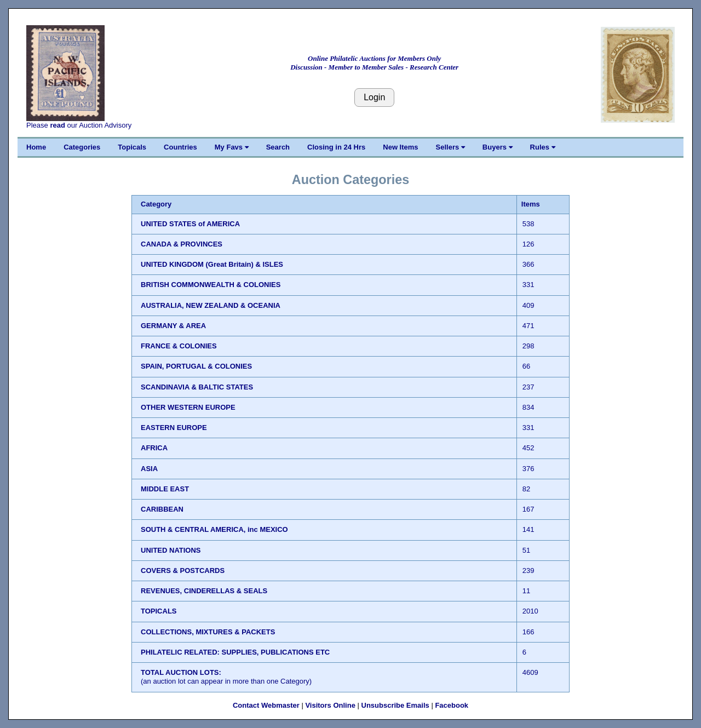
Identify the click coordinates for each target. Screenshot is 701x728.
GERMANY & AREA (173, 326)
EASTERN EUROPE (174, 428)
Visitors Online (330, 705)
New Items (400, 147)
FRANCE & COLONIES (179, 346)
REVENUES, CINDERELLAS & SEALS (204, 591)
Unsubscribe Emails (395, 705)
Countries (180, 147)
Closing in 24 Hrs (336, 147)
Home (36, 147)
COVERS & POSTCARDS (183, 571)
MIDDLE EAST (165, 489)
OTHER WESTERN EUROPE (188, 407)
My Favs (232, 147)
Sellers (450, 147)
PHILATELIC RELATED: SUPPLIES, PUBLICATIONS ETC (235, 652)
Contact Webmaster (266, 705)
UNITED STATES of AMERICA (190, 224)
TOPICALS (159, 611)
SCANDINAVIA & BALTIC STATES (197, 387)
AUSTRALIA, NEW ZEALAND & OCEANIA (211, 305)
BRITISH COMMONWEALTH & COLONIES (211, 285)
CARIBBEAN (162, 509)
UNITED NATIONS (171, 550)
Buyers (498, 147)
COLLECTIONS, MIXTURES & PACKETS (208, 632)
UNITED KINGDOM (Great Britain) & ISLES (212, 264)
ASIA (149, 469)
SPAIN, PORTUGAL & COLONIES (196, 366)
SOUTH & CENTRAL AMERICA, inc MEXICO (214, 529)
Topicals (132, 147)
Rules (543, 147)
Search (278, 147)
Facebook (452, 705)
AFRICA (154, 448)
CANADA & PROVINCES (182, 244)
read (57, 125)
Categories (82, 147)
